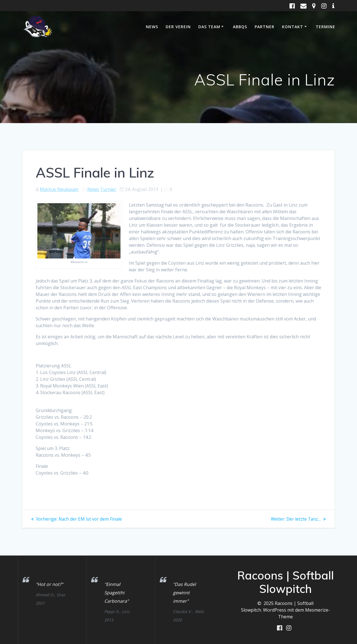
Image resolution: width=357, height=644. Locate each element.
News (152, 27)
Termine (325, 27)
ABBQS (240, 27)
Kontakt (293, 27)
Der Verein (178, 27)
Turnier (108, 189)
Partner (265, 27)
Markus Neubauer (59, 189)
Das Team (209, 27)
